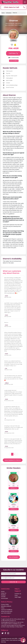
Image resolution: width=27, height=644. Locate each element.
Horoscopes (4, 598)
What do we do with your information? (7, 612)
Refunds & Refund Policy (6, 607)
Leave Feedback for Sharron (13, 460)
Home (3, 13)
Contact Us (18, 594)
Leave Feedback (14, 61)
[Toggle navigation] (25, 2)
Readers (3, 595)
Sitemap (3, 642)
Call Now (13, 53)
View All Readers (13, 557)
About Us (4, 593)
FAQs (16, 595)
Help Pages (18, 597)
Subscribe (13, 582)
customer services (6, 625)
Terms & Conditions (7, 610)
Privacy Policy (5, 604)
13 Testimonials (13, 58)
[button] (13, 7)
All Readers (9, 13)
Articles (3, 597)
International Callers (16, 640)
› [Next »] (17, 454)
